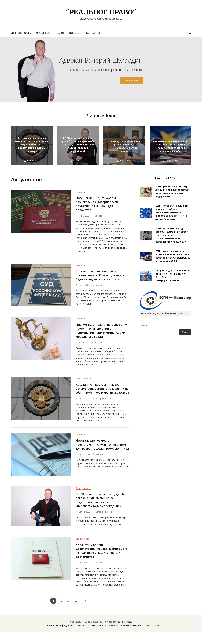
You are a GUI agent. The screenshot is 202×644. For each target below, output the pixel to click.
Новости (75, 33)
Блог (61, 33)
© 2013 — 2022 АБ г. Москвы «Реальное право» (115, 638)
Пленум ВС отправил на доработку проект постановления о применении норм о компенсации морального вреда (101, 335)
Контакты (93, 33)
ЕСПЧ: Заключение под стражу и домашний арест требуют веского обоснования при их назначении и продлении (172, 235)
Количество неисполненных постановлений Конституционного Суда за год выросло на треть (101, 277)
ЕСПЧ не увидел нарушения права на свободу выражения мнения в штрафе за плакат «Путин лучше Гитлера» (172, 212)
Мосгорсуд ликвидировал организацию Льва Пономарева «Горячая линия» (124, 146)
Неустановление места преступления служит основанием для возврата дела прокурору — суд (102, 452)
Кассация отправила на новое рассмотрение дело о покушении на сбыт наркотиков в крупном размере (32, 145)
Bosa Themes (125, 634)
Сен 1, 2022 (125, 161)
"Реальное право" (101, 12)
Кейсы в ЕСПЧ (44, 33)
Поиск (143, 325)
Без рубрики (82, 551)
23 (77, 612)
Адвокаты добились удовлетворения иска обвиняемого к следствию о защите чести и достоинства (102, 563)
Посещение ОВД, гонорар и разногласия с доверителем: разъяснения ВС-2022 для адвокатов (97, 204)
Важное (98, 216)
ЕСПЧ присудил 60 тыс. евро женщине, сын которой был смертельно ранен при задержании (172, 191)
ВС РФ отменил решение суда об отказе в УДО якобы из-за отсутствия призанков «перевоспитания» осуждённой (78, 145)
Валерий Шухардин (105, 404)
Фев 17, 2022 (171, 161)
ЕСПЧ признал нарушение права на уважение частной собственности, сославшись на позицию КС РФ (173, 256)
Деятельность (21, 33)
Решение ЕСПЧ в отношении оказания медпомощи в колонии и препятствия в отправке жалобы (170, 146)
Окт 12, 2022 (79, 161)
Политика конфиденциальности (64, 638)
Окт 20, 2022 (33, 161)
